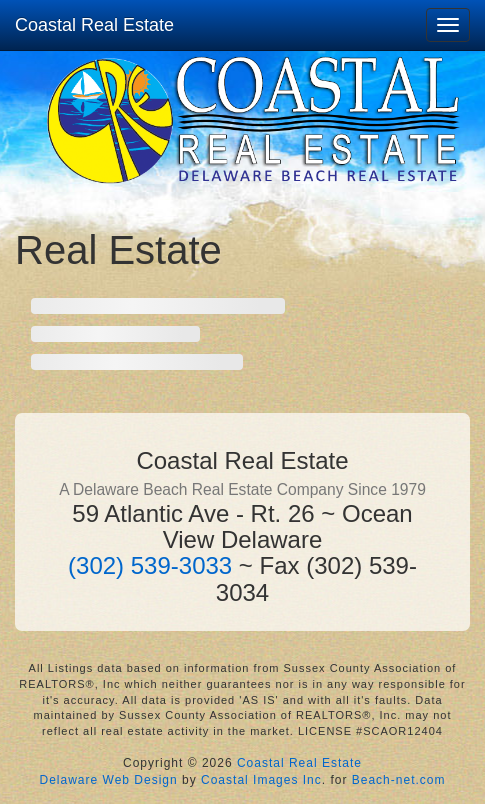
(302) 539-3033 (150, 565)
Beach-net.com (399, 780)
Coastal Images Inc (261, 780)
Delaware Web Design (109, 780)
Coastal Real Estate (94, 25)
